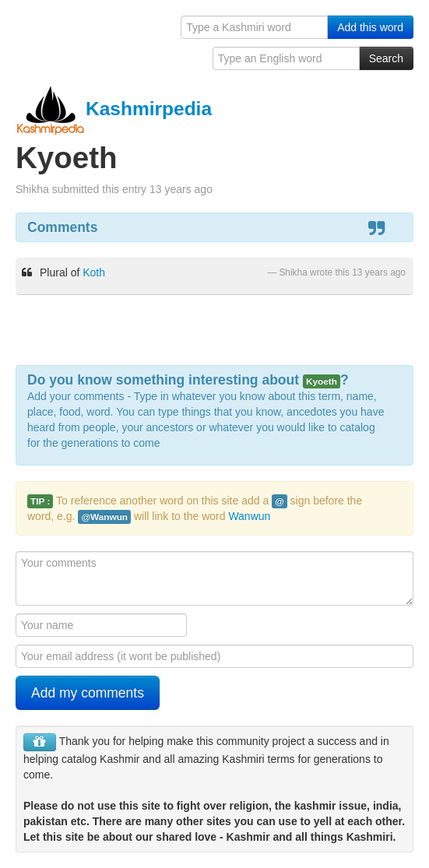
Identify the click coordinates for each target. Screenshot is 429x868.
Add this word (370, 27)
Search (386, 58)
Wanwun (249, 516)
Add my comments (88, 693)
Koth (94, 272)
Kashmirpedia (114, 109)
